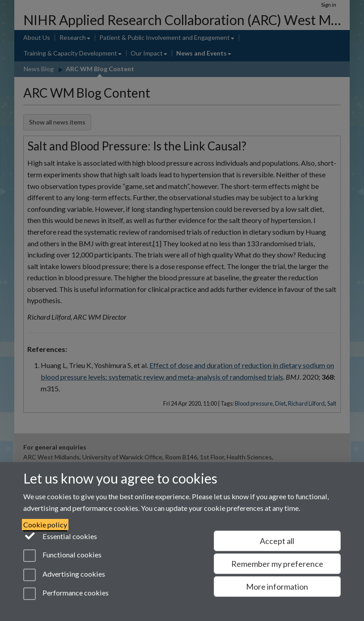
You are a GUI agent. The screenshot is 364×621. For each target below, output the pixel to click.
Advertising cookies (64, 575)
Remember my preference (277, 564)
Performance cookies (66, 594)
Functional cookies (62, 556)
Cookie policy (45, 525)
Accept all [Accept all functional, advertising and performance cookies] (277, 541)
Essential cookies (60, 535)
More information (277, 587)
